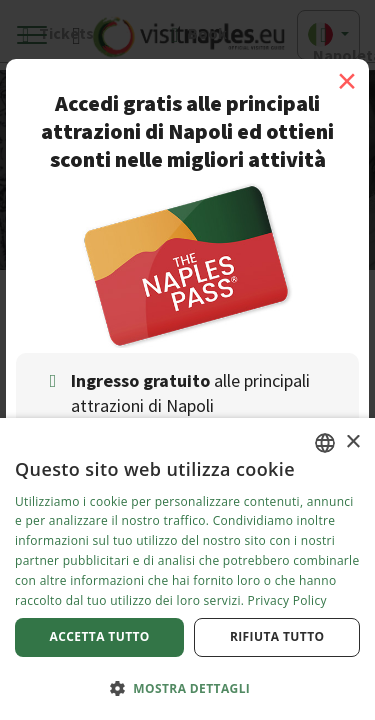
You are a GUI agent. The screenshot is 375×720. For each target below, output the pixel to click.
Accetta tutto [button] (100, 636)
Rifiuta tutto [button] (277, 636)
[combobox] (325, 443)
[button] (187, 687)
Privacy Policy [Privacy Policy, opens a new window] (287, 600)
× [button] (352, 442)
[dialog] (187, 569)
